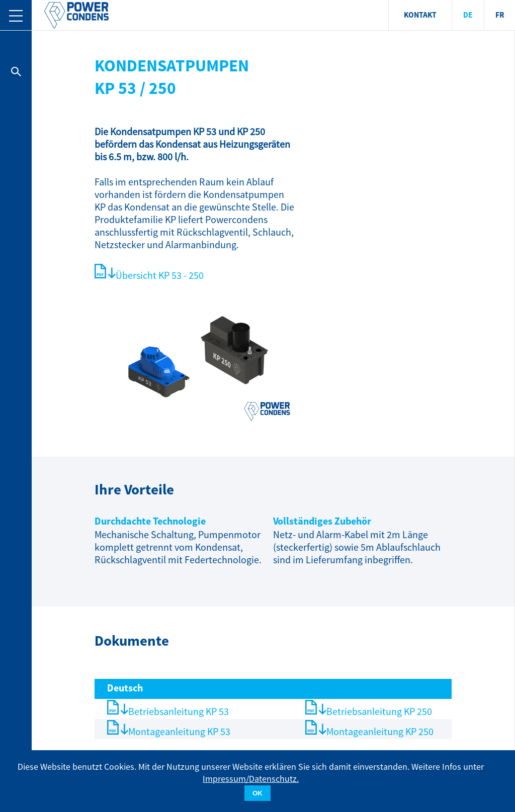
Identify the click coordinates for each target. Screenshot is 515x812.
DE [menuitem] (468, 15)
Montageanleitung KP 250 (380, 732)
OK (257, 793)
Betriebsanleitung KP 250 (379, 712)
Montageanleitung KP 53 (179, 732)
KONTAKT (420, 15)
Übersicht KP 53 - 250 (160, 276)
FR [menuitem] (500, 15)
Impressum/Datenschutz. (251, 779)
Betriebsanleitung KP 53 (179, 712)
